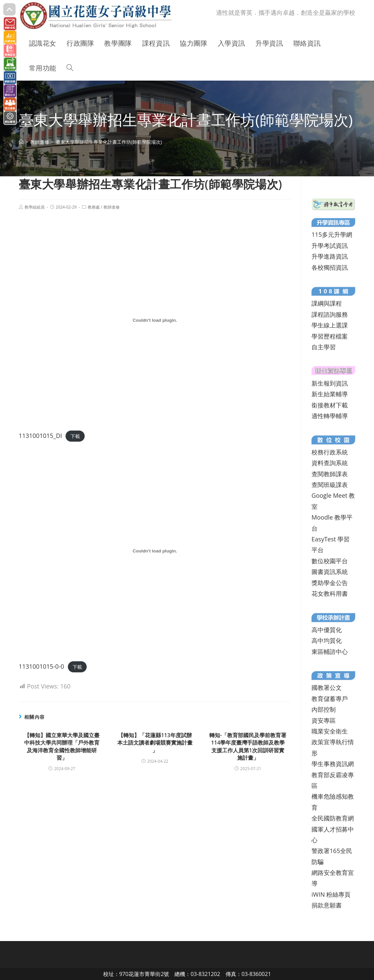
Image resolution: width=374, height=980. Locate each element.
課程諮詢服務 (330, 314)
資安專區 (324, 720)
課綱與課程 (327, 303)
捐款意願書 (327, 905)
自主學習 (324, 347)
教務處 (94, 207)
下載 (75, 436)
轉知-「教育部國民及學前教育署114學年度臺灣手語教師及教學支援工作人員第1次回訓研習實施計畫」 (248, 746)
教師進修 (112, 207)
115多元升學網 (332, 234)
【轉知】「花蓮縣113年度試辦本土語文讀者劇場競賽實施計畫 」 (155, 743)
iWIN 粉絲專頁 (331, 894)
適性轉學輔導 (330, 416)
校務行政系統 (330, 452)
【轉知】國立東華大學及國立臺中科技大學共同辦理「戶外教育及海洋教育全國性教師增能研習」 (62, 746)
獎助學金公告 (330, 583)
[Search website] (70, 68)
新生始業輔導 (330, 394)
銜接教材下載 (330, 405)
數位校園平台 (330, 561)
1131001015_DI (40, 436)
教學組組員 (35, 207)
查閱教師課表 (330, 474)
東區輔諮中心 (330, 652)
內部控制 (324, 709)
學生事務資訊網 (333, 764)
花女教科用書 (330, 593)
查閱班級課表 (330, 485)
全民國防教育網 (333, 818)
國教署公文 (327, 687)
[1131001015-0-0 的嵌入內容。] (155, 551)
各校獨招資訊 (330, 267)
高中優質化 (327, 630)
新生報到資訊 (330, 383)
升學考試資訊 (330, 246)
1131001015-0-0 (41, 666)
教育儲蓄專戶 (330, 699)
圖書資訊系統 (330, 572)
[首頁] (21, 142)
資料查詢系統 (330, 463)
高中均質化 (327, 640)
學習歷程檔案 (330, 336)
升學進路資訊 (330, 256)
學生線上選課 (330, 325)
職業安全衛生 (330, 731)
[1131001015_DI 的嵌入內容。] (155, 320)
